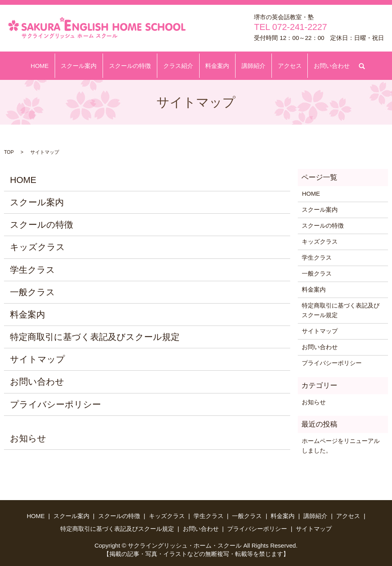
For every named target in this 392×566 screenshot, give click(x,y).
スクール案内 (87, 66)
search (352, 64)
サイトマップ (38, 359)
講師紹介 (248, 66)
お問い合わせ (320, 66)
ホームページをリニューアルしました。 (341, 446)
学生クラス (33, 270)
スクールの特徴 (135, 66)
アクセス (281, 66)
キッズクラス (38, 247)
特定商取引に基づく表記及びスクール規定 (95, 337)
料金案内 (216, 66)
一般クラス (33, 292)
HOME (52, 66)
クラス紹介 (180, 66)
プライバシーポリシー (55, 404)
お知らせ (28, 438)
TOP (9, 152)
